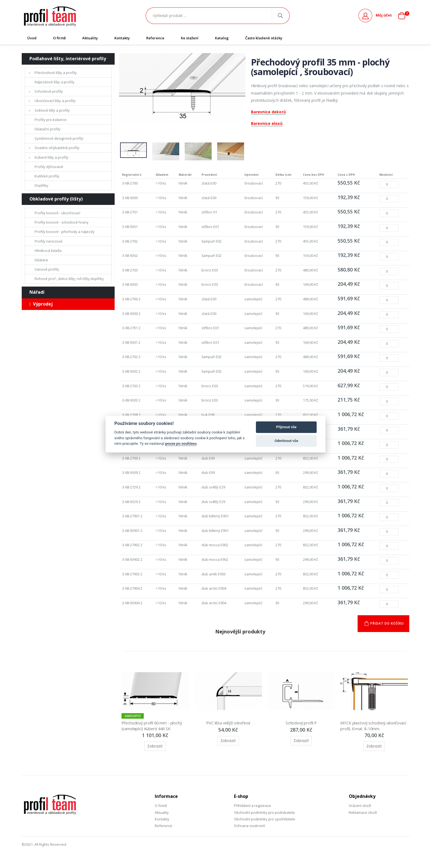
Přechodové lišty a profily (56, 73)
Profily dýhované (49, 167)
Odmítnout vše (286, 441)
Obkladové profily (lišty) (56, 199)
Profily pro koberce (51, 120)
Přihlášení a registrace (252, 809)
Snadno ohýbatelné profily (57, 148)
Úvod (32, 38)
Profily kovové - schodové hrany (62, 222)
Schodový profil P (301, 726)
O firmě (59, 38)
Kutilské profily (47, 176)
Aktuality (90, 38)
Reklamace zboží (363, 815)
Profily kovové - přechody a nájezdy (65, 232)
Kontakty (122, 38)
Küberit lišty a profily (52, 157)
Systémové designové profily (59, 138)
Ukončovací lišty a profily (55, 101)
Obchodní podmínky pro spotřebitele (265, 822)
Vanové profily (47, 269)
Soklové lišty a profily (52, 110)
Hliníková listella (48, 251)
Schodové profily (49, 91)
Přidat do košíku (386, 627)
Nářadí (37, 292)
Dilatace (41, 260)
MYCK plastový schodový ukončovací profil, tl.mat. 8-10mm (371, 729)
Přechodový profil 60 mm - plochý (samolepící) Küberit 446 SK (153, 729)
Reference (155, 38)
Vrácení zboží (360, 809)
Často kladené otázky (264, 38)
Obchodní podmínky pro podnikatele (264, 815)
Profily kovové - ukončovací (57, 213)
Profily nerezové (49, 241)
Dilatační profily (48, 129)
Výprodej (41, 304)
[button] (404, 16)
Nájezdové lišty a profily (55, 82)
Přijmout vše (286, 427)
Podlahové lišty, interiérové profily (68, 59)
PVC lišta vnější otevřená (228, 726)
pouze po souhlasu (181, 443)
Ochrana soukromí (249, 829)
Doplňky (42, 185)
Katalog (222, 38)
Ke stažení (190, 38)
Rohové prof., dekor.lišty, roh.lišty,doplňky (69, 279)
